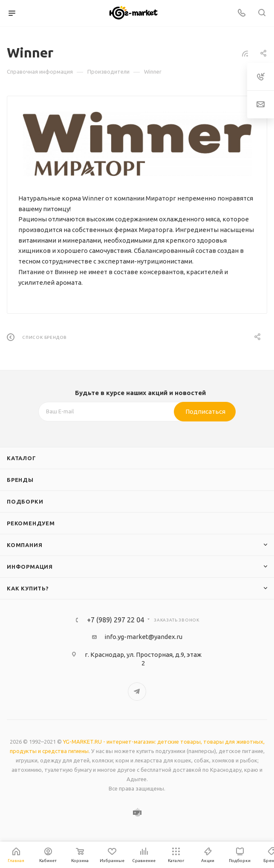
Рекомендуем (31, 523)
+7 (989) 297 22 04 (115, 620)
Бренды (20, 480)
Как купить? (28, 588)
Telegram (137, 692)
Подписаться (205, 411)
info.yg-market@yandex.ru (143, 637)
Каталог (22, 458)
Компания (25, 545)
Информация (30, 567)
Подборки (25, 501)
